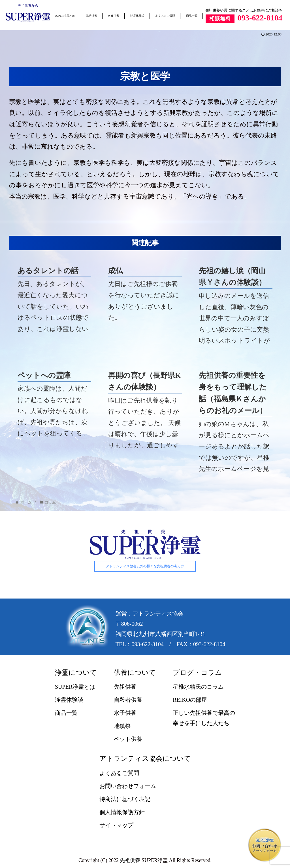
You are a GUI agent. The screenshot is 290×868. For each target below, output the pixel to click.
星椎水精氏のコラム (198, 687)
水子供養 (125, 713)
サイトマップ (116, 825)
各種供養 (114, 16)
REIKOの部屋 (190, 700)
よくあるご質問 (165, 16)
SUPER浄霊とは (65, 16)
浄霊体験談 (137, 16)
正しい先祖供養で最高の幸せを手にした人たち (204, 718)
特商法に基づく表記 (125, 799)
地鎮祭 (122, 726)
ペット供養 (128, 739)
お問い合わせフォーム (128, 786)
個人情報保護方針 (122, 812)
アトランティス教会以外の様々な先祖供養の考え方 (145, 566)
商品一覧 (192, 16)
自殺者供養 (128, 700)
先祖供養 (25, 6)
